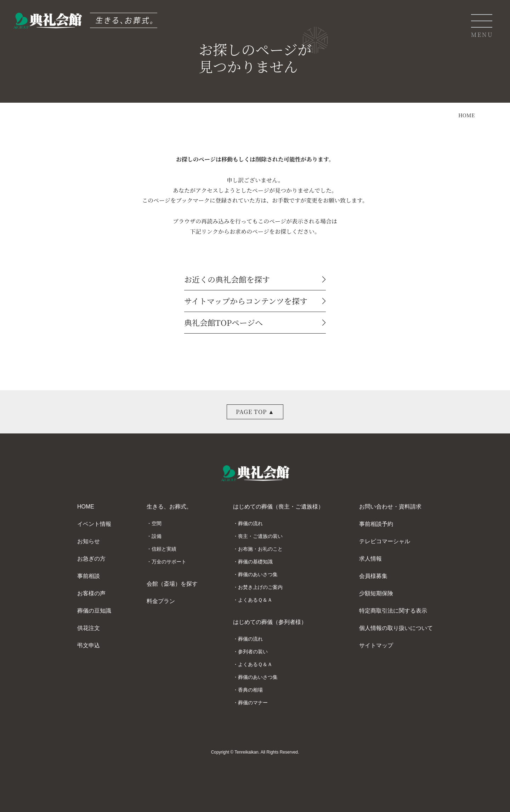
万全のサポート (169, 562)
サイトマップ (376, 645)
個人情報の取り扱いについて (396, 628)
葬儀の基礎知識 (255, 562)
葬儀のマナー (253, 703)
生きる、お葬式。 (169, 507)
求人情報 (370, 559)
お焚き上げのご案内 (260, 587)
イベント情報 (94, 524)
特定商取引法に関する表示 (393, 611)
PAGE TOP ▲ (255, 412)
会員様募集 (373, 576)
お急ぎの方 (91, 559)
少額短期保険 (376, 593)
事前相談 (89, 576)
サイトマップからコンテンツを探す (255, 302)
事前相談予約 (376, 524)
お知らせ (89, 541)
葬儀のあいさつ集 (258, 574)
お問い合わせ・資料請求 (390, 507)
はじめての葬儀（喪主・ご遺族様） (278, 507)
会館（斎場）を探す (172, 584)
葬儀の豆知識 (94, 611)
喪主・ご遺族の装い (260, 536)
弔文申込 (89, 645)
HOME (466, 115)
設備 (157, 536)
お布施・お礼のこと (260, 549)
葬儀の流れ (250, 523)
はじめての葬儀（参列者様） (270, 622)
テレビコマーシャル (385, 541)
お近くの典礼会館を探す (255, 280)
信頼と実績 (164, 549)
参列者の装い (253, 652)
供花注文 (89, 628)
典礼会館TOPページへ (255, 323)
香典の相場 (250, 690)
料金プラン (161, 601)
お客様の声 (91, 593)
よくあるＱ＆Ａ (255, 600)
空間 (157, 523)
